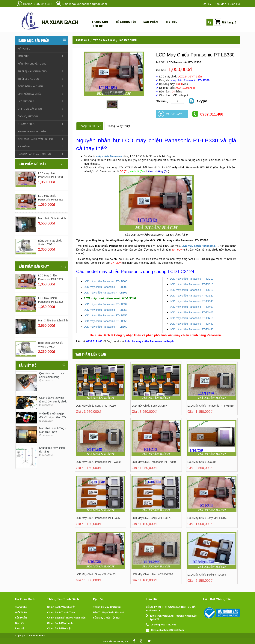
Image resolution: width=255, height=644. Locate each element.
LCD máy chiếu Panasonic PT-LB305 (106, 293)
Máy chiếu (24, 49)
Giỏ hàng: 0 (229, 22)
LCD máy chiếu (128, 40)
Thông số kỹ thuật (119, 126)
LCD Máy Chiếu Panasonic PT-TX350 (154, 462)
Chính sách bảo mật (59, 628)
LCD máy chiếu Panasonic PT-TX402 (192, 312)
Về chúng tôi (126, 22)
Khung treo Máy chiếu (32, 132)
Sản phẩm (151, 22)
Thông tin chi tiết (90, 126)
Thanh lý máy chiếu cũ (107, 607)
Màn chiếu (24, 56)
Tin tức (171, 22)
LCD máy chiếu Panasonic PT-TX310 (192, 284)
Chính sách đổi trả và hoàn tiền (66, 618)
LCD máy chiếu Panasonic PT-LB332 (106, 304)
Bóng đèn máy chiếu (30, 86)
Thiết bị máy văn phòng (32, 71)
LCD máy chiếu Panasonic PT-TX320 (192, 296)
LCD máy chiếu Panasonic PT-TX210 (192, 279)
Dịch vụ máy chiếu (29, 116)
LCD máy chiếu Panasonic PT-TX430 (192, 324)
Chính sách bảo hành (60, 623)
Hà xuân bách (60, 22)
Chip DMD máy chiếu (30, 109)
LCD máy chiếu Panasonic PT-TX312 (192, 290)
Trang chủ (100, 22)
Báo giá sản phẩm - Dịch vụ (34, 154)
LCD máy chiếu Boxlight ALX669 (207, 575)
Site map (220, 4)
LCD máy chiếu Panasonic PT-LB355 (106, 315)
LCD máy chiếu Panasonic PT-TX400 (192, 307)
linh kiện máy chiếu (30, 94)
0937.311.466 (208, 114)
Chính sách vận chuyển (61, 607)
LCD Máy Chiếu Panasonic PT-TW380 (98, 462)
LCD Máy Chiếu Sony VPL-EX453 (207, 518)
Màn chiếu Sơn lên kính (52, 218)
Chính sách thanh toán (61, 612)
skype (198, 101)
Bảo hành (24, 147)
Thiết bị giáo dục (28, 79)
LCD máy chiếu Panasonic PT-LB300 (106, 281)
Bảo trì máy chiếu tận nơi (108, 612)
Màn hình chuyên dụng (32, 64)
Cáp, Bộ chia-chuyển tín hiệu (35, 139)
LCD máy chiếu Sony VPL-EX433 (96, 574)
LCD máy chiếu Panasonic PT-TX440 (192, 329)
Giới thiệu (21, 612)
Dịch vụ (20, 623)
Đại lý (207, 4)
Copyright (20, 635)
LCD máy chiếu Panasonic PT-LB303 (106, 287)
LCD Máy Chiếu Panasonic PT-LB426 (98, 518)
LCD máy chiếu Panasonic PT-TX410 (192, 318)
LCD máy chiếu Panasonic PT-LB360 (106, 327)
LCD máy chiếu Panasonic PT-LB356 (106, 321)
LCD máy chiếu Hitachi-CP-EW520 (152, 574)
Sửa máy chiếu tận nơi (107, 618)
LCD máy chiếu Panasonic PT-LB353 (106, 310)
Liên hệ (235, 4)
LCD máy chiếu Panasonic (198, 246)
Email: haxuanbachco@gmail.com (85, 4)
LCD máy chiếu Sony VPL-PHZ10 (96, 406)
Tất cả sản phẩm (104, 40)
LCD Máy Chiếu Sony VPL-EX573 (151, 518)
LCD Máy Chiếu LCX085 (202, 462)
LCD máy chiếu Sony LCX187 (149, 406)
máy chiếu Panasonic (110, 156)
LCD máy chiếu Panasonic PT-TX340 (192, 301)
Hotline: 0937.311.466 (38, 4)
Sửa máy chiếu (27, 124)
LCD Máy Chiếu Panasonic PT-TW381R (211, 406)
